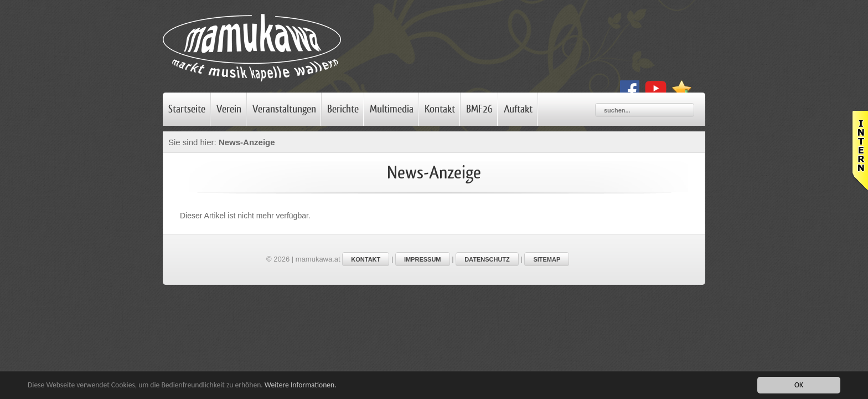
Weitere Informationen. (301, 385)
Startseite (187, 109)
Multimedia (392, 109)
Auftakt (518, 109)
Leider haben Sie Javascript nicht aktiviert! (859, 150)
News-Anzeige (248, 142)
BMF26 (479, 109)
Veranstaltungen (284, 109)
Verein (229, 109)
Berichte (343, 109)
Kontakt (440, 109)
